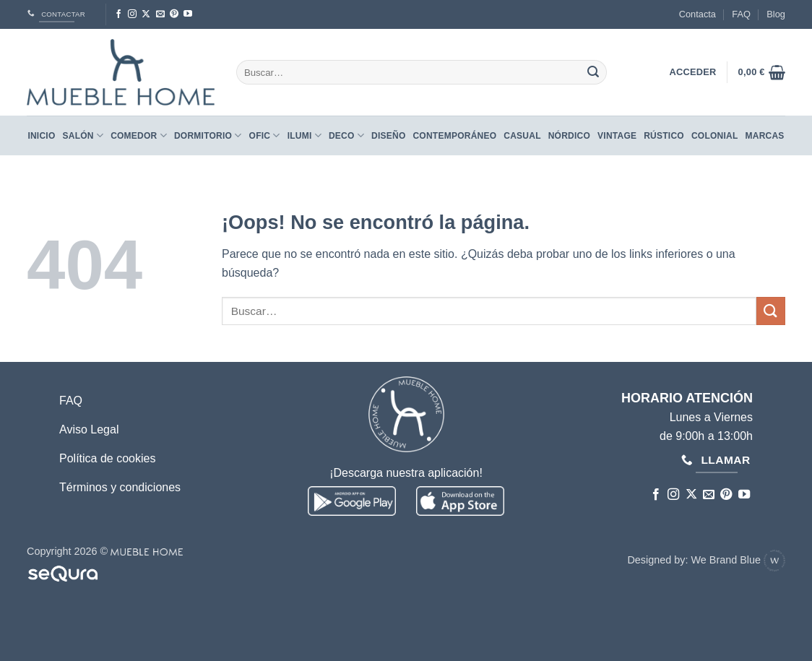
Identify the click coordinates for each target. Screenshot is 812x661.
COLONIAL (715, 136)
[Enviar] (593, 72)
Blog (776, 14)
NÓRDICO (569, 136)
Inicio (41, 136)
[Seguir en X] (146, 14)
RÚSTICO (664, 136)
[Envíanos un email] (160, 14)
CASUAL (522, 136)
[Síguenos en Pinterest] (174, 14)
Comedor (139, 135)
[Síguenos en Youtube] (188, 14)
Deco (346, 135)
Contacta (697, 14)
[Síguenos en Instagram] (132, 14)
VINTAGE (617, 136)
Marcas (765, 136)
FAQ (741, 14)
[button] (762, 72)
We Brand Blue (738, 560)
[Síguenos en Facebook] (118, 14)
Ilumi (304, 135)
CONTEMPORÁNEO (454, 136)
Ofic (265, 135)
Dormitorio (208, 135)
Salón (83, 135)
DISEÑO (388, 136)
